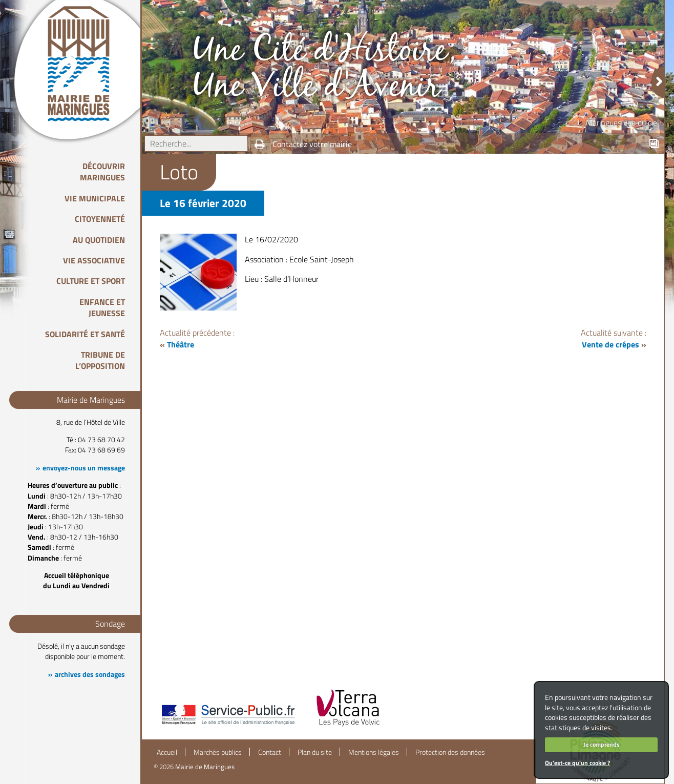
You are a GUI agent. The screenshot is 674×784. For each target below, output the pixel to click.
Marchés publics (218, 752)
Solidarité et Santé (85, 334)
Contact (270, 752)
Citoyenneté (100, 219)
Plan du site (315, 752)
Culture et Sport (91, 281)
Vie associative (94, 260)
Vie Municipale (95, 198)
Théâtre (181, 344)
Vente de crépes (610, 344)
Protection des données (450, 752)
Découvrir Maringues (102, 172)
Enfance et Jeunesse (102, 307)
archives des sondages (90, 674)
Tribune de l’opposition (100, 360)
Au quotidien (99, 240)
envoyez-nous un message (84, 468)
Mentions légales (374, 752)
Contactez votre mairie (312, 144)
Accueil (167, 752)
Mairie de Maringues (205, 767)
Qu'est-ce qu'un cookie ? (577, 763)
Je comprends (602, 744)
